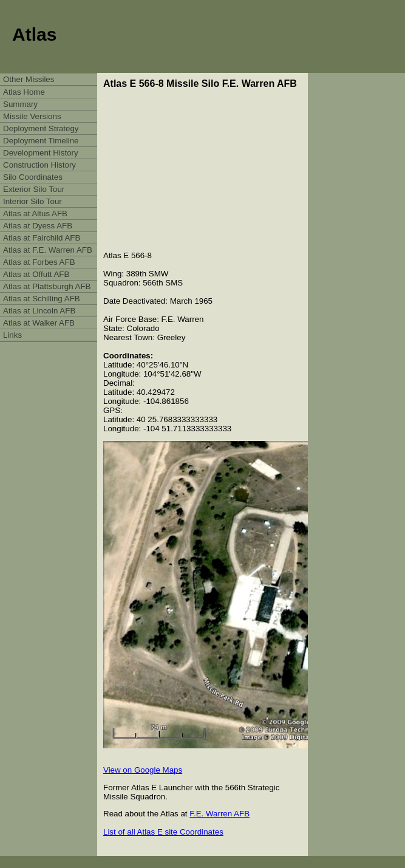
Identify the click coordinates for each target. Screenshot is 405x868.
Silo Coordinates (33, 177)
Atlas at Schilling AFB (42, 299)
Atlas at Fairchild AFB (42, 238)
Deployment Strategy (41, 128)
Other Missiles (29, 79)
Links (12, 335)
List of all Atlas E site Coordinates (163, 832)
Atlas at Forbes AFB (39, 262)
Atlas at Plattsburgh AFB (47, 286)
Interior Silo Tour (32, 201)
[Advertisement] (206, 170)
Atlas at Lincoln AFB (39, 311)
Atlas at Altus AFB (35, 214)
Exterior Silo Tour (34, 189)
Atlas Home (24, 92)
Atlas (34, 34)
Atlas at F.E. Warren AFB (48, 250)
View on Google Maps (143, 770)
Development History (41, 153)
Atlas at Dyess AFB (38, 226)
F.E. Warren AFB (220, 814)
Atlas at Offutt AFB (36, 274)
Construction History (39, 165)
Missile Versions (32, 116)
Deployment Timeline (41, 141)
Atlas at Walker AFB (39, 323)
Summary (20, 104)
